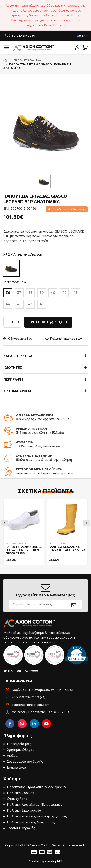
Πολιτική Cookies (20, 793)
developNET (54, 861)
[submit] (74, 605)
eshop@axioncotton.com (31, 705)
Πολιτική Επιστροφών (24, 810)
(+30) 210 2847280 (22, 36)
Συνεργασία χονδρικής (25, 761)
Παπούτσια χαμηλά (28, 60)
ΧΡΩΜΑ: (23, 255)
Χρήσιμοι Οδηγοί (20, 750)
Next (86, 523)
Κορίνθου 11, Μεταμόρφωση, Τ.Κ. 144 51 (42, 690)
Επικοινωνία (17, 767)
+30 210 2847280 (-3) (28, 697)
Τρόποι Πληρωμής (21, 828)
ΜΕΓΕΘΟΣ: (15, 282)
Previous (5, 523)
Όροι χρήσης (17, 799)
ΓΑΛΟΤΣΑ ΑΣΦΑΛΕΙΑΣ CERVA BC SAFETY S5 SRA (67, 549)
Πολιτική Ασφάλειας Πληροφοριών (35, 805)
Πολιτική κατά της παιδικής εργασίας (37, 816)
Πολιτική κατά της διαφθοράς (31, 822)
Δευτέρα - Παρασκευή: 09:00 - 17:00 (40, 712)
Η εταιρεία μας (19, 744)
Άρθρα (12, 756)
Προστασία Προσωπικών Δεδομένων (36, 787)
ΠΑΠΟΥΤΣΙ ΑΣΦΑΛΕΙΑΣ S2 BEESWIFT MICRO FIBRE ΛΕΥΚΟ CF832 (24, 550)
